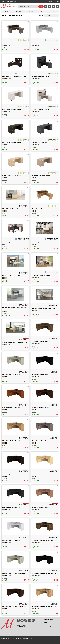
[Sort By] (51, 16)
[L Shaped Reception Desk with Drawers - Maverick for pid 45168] (45, 564)
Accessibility (19, 638)
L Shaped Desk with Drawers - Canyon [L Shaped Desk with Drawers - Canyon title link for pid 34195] (11, 209)
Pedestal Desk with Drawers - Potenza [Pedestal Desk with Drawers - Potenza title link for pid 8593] (41, 176)
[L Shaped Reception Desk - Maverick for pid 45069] (15, 531)
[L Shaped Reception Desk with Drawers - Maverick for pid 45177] (15, 597)
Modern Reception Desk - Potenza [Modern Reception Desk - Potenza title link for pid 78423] (11, 43)
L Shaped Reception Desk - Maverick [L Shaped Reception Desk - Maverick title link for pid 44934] (40, 375)
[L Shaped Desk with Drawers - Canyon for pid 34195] (15, 200)
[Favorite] (28, 22)
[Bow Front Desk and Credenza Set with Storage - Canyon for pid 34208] (15, 300)
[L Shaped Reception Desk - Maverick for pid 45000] (45, 432)
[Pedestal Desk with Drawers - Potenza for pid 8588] (15, 167)
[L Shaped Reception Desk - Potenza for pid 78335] (45, 200)
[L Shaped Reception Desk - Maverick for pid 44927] (15, 365)
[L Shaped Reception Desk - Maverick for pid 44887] (45, 332)
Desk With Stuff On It (12, 16)
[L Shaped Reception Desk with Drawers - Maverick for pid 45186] (45, 597)
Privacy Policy (26, 638)
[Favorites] (54, 8)
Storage (53, 12)
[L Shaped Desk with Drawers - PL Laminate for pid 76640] (45, 34)
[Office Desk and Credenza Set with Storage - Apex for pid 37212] (45, 300)
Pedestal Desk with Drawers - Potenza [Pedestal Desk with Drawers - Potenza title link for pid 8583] (41, 143)
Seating (42, 12)
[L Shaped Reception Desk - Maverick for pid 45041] (15, 465)
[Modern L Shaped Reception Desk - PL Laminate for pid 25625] (45, 233)
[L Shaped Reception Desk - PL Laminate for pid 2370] (15, 233)
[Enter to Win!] (50, 8)
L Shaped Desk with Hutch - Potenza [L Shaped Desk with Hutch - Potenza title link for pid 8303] (40, 76)
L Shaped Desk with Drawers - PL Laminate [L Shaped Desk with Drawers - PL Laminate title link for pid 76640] (42, 43)
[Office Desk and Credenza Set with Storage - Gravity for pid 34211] (15, 332)
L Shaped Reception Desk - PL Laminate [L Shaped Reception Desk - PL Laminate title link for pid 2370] (12, 242)
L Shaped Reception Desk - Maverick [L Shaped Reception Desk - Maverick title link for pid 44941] (11, 408)
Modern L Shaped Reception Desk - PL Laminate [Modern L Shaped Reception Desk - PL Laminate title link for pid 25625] (43, 242)
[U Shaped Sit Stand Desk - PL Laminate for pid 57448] (45, 266)
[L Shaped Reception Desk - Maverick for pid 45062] (45, 498)
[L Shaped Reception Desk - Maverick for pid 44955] (15, 432)
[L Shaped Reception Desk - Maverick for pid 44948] (45, 399)
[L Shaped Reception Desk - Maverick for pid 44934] (45, 365)
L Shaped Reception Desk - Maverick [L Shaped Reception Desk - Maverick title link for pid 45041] (11, 474)
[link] (57, 7)
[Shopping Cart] (57, 7)
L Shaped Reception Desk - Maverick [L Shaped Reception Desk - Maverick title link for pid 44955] (11, 441)
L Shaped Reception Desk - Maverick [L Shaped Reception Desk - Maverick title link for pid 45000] (40, 441)
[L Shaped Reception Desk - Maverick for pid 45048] (45, 465)
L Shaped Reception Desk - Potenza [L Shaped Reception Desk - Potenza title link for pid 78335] (40, 209)
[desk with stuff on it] (29, 7)
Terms (31, 638)
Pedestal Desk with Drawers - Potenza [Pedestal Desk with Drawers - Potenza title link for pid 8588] (11, 176)
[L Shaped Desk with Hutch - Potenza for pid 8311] (45, 102)
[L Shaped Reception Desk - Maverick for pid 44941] (15, 399)
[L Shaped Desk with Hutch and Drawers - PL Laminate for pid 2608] (15, 68)
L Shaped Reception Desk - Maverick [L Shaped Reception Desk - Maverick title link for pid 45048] (40, 474)
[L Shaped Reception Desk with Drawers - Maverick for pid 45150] (45, 531)
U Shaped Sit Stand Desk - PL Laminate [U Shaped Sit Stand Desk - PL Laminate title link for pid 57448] (41, 275)
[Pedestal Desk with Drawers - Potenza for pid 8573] (15, 101)
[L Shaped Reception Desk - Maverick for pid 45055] (15, 498)
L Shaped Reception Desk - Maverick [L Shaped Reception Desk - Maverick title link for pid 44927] (11, 375)
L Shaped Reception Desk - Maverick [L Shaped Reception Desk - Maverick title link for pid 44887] (40, 341)
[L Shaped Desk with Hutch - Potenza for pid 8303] (45, 69)
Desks (7, 12)
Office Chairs (30, 12)
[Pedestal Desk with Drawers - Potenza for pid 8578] (15, 134)
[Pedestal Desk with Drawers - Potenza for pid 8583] (45, 134)
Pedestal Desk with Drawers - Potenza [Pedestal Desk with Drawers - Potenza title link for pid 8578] (11, 143)
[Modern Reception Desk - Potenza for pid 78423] (15, 34)
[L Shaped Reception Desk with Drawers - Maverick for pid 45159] (15, 564)
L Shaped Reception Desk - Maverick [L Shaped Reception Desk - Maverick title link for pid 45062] (40, 507)
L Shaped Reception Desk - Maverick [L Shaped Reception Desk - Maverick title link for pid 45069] (11, 540)
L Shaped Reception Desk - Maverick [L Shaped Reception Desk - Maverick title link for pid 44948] (40, 408)
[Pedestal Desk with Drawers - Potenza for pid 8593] (45, 167)
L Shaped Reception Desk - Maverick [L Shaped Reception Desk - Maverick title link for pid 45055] (11, 507)
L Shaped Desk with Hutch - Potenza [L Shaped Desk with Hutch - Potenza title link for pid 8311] (40, 109)
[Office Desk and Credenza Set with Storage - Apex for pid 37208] (15, 267)
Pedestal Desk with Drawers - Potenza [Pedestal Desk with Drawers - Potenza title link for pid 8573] (11, 109)
